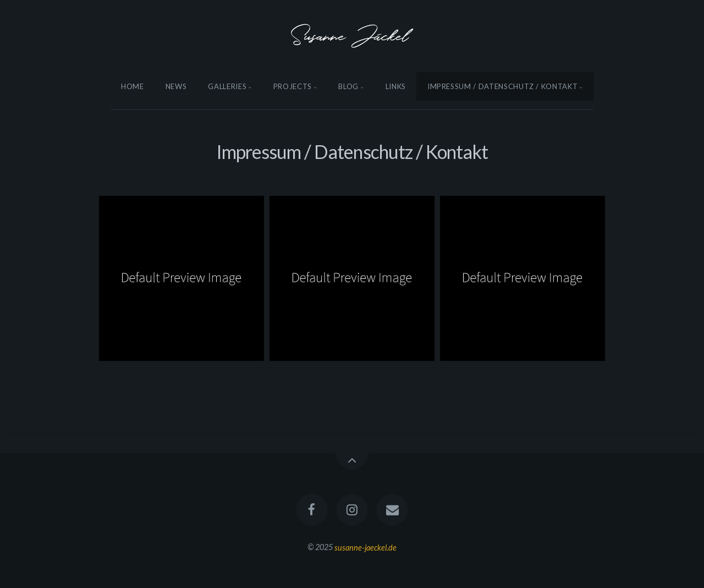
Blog (348, 86)
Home (133, 86)
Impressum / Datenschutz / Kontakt (502, 86)
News (176, 86)
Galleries (227, 86)
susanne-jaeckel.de (365, 547)
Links (396, 86)
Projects (293, 86)
